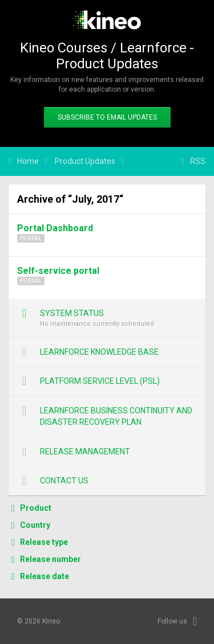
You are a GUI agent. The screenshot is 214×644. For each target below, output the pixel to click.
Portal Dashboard (55, 228)
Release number (51, 559)
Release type (44, 542)
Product (36, 508)
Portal (31, 238)
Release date (45, 576)
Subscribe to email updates (107, 117)
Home (28, 161)
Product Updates (85, 161)
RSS (198, 161)
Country (35, 525)
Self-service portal (58, 271)
